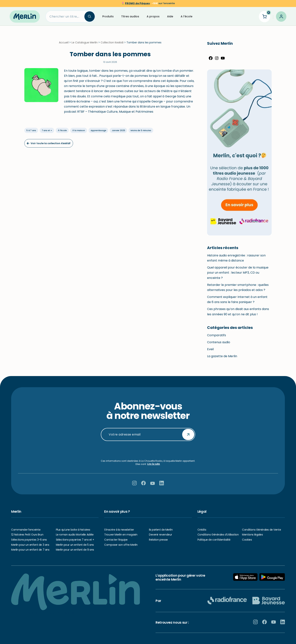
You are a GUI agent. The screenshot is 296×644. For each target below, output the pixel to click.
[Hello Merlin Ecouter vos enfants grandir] (25, 16)
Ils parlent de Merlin (161, 530)
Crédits (202, 530)
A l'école (187, 16)
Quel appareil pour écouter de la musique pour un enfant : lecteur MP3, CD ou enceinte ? (238, 275)
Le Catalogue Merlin (85, 45)
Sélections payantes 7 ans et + (75, 540)
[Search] (65, 17)
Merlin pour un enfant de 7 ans (30, 550)
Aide (170, 16)
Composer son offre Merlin (121, 545)
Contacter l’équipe (116, 540)
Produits (108, 16)
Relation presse (158, 540)
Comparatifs (217, 337)
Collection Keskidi (112, 45)
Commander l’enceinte (26, 530)
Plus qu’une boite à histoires (73, 530)
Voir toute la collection (48, 146)
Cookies (247, 540)
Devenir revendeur (160, 535)
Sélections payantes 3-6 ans (29, 540)
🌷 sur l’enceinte (148, 3)
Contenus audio (219, 344)
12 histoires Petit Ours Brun (27, 535)
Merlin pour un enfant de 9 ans (75, 550)
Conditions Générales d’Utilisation (218, 535)
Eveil (210, 351)
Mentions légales (252, 535)
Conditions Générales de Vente (261, 530)
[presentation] (148, 450)
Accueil (64, 45)
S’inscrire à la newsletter (119, 530)
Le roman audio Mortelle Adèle (75, 535)
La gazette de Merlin (222, 358)
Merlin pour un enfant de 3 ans (30, 545)
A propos (153, 16)
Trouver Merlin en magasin (121, 535)
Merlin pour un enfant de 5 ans (75, 545)
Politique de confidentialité (214, 540)
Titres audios (130, 16)
